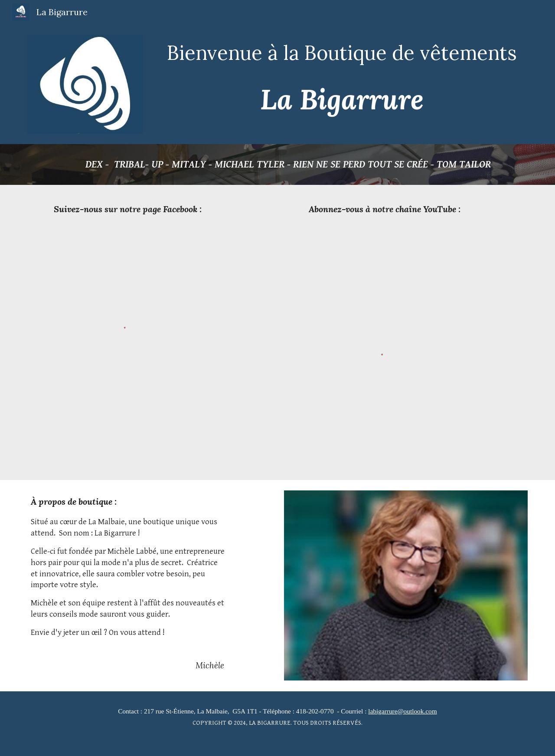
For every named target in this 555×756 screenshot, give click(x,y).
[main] (342, 53)
